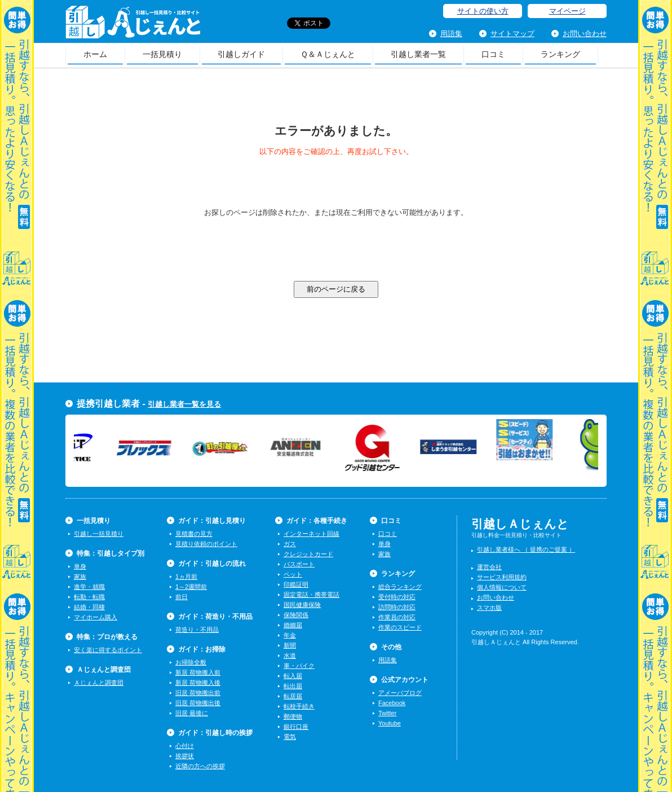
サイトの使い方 (483, 11)
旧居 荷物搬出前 (198, 693)
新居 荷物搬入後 (198, 683)
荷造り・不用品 (197, 630)
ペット (293, 574)
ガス (290, 544)
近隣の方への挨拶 (200, 766)
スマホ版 (489, 608)
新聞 (290, 645)
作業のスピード (400, 627)
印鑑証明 (296, 584)
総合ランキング (400, 587)
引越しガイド (241, 54)
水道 (290, 655)
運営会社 (489, 567)
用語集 (451, 34)
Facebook (392, 703)
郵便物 (293, 716)
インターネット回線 (311, 534)
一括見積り (162, 54)
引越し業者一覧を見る (184, 404)
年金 (290, 635)
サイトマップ (512, 34)
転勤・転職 (89, 597)
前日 (182, 597)
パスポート (299, 564)
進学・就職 (89, 587)
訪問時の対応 (397, 607)
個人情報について (502, 587)
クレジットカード (308, 554)
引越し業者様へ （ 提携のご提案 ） (526, 549)
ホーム (95, 54)
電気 (290, 737)
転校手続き (299, 706)
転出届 (293, 686)
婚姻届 (293, 625)
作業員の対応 (397, 617)
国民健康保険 (302, 605)
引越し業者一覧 (418, 54)
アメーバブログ (400, 693)
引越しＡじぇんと (133, 26)
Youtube (390, 723)
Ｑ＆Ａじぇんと (328, 54)
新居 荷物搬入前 (198, 672)
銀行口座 (296, 727)
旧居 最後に (192, 713)
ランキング (560, 54)
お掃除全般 (191, 662)
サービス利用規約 (502, 577)
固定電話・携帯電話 (311, 595)
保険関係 (296, 615)
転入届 (293, 676)
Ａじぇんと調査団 (99, 683)
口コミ (493, 54)
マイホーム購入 (96, 617)
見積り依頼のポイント (206, 544)
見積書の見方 (194, 534)
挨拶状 (185, 756)
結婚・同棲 (89, 607)
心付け (185, 746)
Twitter (387, 713)
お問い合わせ (585, 34)
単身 (80, 566)
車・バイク (299, 666)
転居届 (293, 696)
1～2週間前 (191, 587)
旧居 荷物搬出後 (198, 703)
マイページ (567, 11)
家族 (80, 577)
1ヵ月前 (186, 577)
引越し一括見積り (99, 534)
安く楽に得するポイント (108, 650)
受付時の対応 (397, 597)
